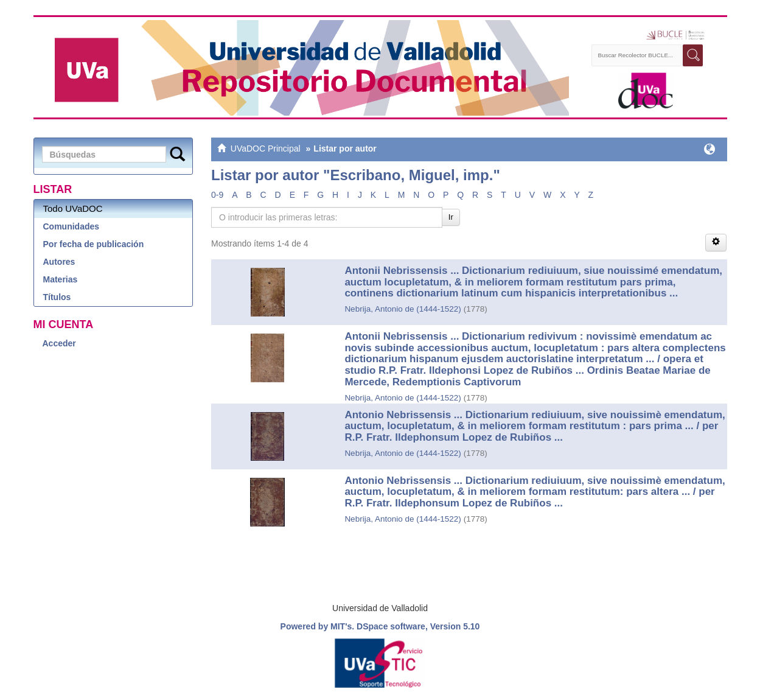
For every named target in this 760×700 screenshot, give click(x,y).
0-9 (217, 195)
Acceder (59, 343)
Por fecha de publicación (94, 244)
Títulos (57, 297)
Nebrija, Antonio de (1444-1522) (403, 309)
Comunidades (71, 226)
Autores (59, 262)
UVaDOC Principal (266, 149)
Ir (451, 217)
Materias (61, 279)
